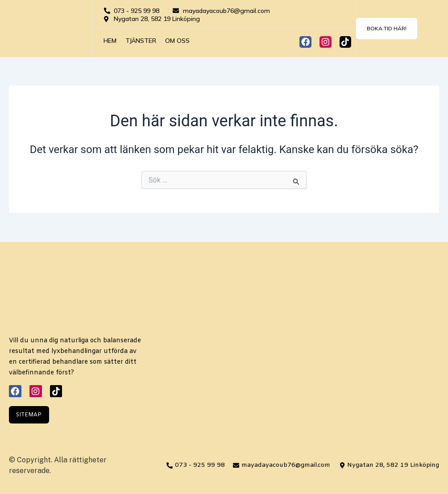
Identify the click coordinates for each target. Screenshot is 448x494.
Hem (110, 41)
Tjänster (141, 41)
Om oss (177, 41)
